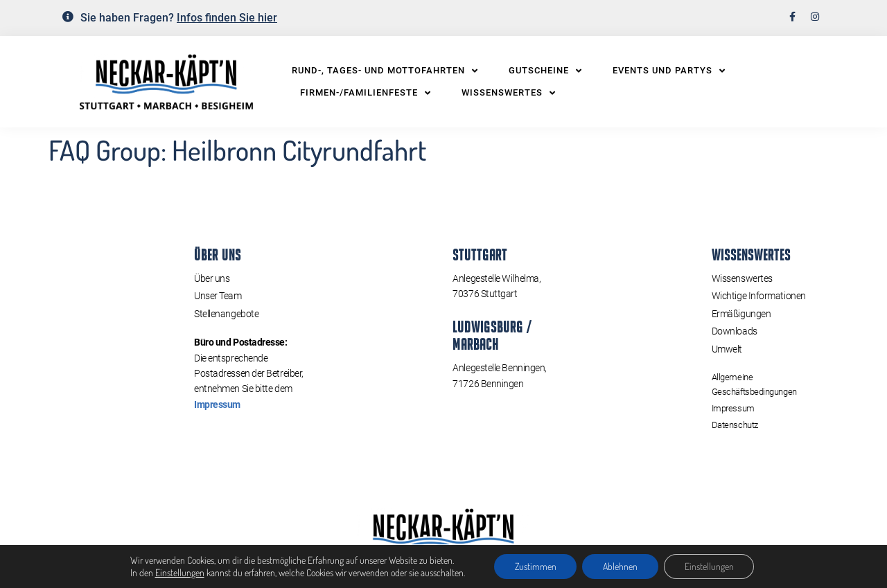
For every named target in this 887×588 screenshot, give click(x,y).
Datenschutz (735, 424)
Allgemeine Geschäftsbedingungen (754, 384)
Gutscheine (545, 71)
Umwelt (727, 349)
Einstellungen (179, 572)
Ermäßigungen (741, 314)
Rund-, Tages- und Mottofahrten (385, 71)
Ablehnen (620, 566)
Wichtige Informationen (759, 296)
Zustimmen (535, 566)
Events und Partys (669, 71)
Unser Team (218, 296)
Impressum (217, 404)
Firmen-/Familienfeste (366, 93)
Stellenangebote (226, 314)
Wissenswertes (509, 93)
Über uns (212, 278)
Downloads (735, 331)
